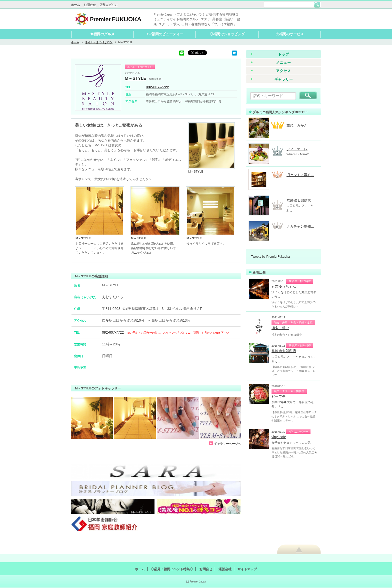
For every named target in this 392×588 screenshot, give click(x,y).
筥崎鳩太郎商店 (299, 201)
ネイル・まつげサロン (99, 42)
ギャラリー (284, 79)
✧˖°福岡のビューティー (165, 34)
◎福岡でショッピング (227, 34)
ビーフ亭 (278, 396)
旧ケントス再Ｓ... (300, 175)
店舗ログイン (108, 5)
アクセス (283, 71)
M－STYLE (135, 78)
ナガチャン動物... (300, 226)
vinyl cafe (279, 437)
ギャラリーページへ (227, 444)
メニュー (283, 63)
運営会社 (225, 569)
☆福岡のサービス (290, 34)
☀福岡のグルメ (102, 34)
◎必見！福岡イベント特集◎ (172, 569)
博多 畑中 (280, 328)
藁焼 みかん (297, 126)
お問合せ (90, 5)
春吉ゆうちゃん (284, 286)
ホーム (75, 5)
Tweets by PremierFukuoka (270, 256)
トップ (284, 54)
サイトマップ (247, 569)
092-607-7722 (157, 87)
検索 (317, 5)
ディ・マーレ (297, 149)
